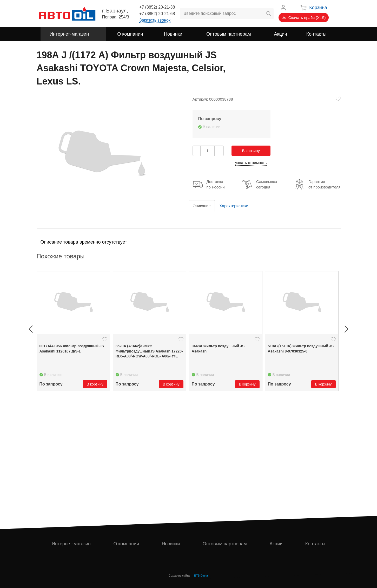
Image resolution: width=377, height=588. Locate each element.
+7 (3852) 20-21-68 (157, 14)
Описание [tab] (202, 206)
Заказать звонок (155, 20)
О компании (126, 544)
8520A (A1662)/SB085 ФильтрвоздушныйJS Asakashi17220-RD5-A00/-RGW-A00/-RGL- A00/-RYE (149, 351)
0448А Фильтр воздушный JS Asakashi (218, 349)
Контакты (315, 544)
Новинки (171, 544)
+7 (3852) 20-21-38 (157, 7)
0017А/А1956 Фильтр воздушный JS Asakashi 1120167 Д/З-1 (72, 349)
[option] (73, 331)
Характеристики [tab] (234, 206)
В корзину (251, 151)
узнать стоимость (251, 163)
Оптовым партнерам (225, 544)
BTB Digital (201, 576)
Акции (276, 544)
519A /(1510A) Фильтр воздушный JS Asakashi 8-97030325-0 (301, 349)
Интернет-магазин (71, 544)
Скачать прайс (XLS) (304, 18)
